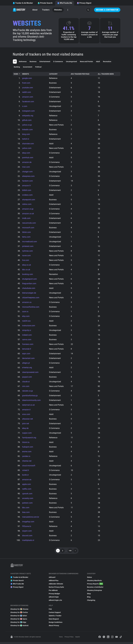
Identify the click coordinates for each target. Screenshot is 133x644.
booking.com (28, 275)
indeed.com (27, 336)
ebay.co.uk (27, 266)
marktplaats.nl (28, 542)
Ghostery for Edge (18, 624)
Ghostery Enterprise (95, 592)
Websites (58, 10)
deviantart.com (28, 359)
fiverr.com (26, 83)
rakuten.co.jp (27, 392)
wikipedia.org (28, 116)
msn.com (26, 167)
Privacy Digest (84, 3)
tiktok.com (26, 233)
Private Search (45, 3)
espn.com (26, 355)
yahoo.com (27, 149)
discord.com (27, 538)
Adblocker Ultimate (56, 586)
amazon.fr (26, 186)
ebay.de (25, 430)
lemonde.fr (27, 350)
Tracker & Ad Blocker (23, 3)
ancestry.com (28, 500)
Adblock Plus (54, 582)
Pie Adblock (53, 592)
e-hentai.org (27, 369)
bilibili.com (27, 191)
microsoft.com (28, 228)
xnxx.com (26, 416)
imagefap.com (28, 523)
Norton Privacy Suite (56, 589)
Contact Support (55, 614)
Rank (17, 74)
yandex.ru (26, 458)
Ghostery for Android (19, 627)
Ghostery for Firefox (19, 614)
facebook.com (28, 102)
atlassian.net (27, 420)
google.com (27, 78)
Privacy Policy (69, 639)
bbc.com (26, 509)
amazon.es (27, 481)
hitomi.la (26, 444)
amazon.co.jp (28, 209)
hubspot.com (28, 448)
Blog (89, 599)
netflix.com (27, 491)
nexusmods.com (29, 224)
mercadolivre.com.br (31, 519)
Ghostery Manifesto (94, 582)
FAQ (50, 611)
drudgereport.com (29, 280)
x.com (25, 106)
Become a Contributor (107, 10)
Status (89, 579)
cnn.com (26, 388)
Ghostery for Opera (19, 621)
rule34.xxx (26, 322)
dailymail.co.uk (28, 406)
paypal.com (27, 378)
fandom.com (27, 181)
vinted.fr (26, 472)
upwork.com (27, 495)
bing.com (26, 134)
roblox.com (27, 205)
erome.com (27, 453)
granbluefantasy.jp (30, 397)
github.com (27, 120)
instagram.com (28, 111)
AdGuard (52, 579)
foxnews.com (28, 345)
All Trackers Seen (106, 74)
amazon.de (27, 163)
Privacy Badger (54, 596)
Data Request (54, 621)
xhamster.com (28, 144)
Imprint (78, 639)
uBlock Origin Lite (55, 602)
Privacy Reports (95, 586)
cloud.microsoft (29, 467)
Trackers (46, 10)
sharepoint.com (29, 200)
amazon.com (28, 97)
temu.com (26, 238)
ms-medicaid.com (30, 242)
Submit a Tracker (55, 618)
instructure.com (29, 327)
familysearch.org (29, 439)
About (35, 10)
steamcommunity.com (31, 402)
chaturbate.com (29, 289)
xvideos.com (27, 195)
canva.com (27, 341)
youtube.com (28, 88)
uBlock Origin (54, 599)
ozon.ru (25, 313)
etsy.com (26, 317)
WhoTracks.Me (65, 3)
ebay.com (26, 153)
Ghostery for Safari (19, 618)
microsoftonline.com (31, 308)
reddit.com (27, 92)
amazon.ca (27, 303)
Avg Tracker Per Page (80, 74)
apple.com (26, 486)
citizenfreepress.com (31, 299)
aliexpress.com (28, 177)
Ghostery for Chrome (19, 611)
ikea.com (26, 514)
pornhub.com (28, 158)
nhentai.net (27, 463)
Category (53, 74)
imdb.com (26, 219)
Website (26, 74)
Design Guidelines (56, 624)
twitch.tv (26, 139)
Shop (89, 596)
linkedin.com (27, 130)
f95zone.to (27, 528)
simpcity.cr (27, 331)
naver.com (26, 256)
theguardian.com (29, 284)
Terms (61, 639)
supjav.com (27, 434)
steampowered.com (30, 373)
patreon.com (27, 505)
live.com (26, 261)
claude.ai (26, 383)
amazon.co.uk (28, 214)
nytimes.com (27, 252)
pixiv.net (26, 425)
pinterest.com (28, 247)
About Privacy (54, 627)
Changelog (91, 602)
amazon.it (26, 411)
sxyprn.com (27, 533)
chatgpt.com (27, 172)
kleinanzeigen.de (29, 294)
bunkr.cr (25, 477)
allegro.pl (26, 364)
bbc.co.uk (26, 270)
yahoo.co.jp (27, 125)
